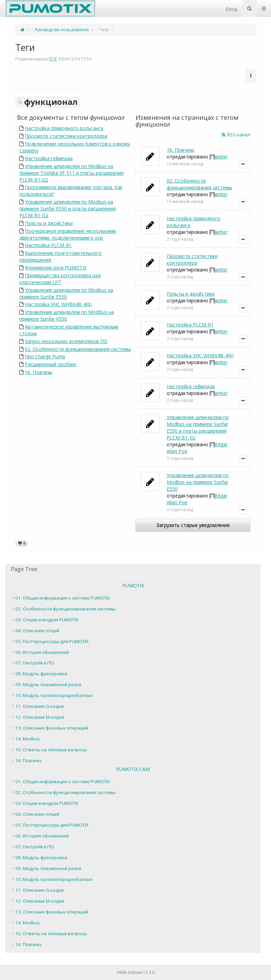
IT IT (53, 59)
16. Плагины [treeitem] (28, 760)
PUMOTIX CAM (133, 769)
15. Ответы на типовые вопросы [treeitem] (51, 750)
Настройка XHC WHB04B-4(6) (58, 304)
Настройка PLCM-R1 (48, 245)
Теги (104, 30)
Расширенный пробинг (51, 364)
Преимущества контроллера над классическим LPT (60, 279)
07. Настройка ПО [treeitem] (35, 663)
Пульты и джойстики (49, 223)
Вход (231, 9)
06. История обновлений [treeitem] (42, 652)
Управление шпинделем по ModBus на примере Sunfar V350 (67, 315)
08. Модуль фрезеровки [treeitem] (41, 674)
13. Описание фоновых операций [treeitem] (52, 728)
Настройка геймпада (49, 158)
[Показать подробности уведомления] (243, 164)
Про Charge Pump (45, 356)
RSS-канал (236, 135)
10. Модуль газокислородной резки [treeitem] (54, 695)
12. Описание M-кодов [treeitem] (40, 717)
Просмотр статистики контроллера (66, 136)
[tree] (133, 679)
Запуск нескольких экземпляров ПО (66, 341)
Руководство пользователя (62, 30)
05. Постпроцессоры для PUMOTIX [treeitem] (52, 641)
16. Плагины (39, 372)
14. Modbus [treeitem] (28, 739)
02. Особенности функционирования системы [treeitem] (65, 609)
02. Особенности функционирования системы (78, 349)
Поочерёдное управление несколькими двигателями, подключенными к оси (68, 234)
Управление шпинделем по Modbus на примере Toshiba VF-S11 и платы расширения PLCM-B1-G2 (71, 173)
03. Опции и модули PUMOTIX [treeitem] (47, 620)
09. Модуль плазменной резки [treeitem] (48, 684)
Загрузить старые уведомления (193, 525)
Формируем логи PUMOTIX (56, 268)
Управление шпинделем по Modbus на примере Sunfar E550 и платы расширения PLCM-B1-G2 (68, 209)
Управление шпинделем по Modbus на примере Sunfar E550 (66, 293)
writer (221, 157)
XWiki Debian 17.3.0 (136, 972)
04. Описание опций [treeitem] (37, 630)
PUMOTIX (133, 586)
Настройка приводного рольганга (64, 128)
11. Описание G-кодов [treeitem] (40, 706)
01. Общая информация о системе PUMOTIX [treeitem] (63, 598)
